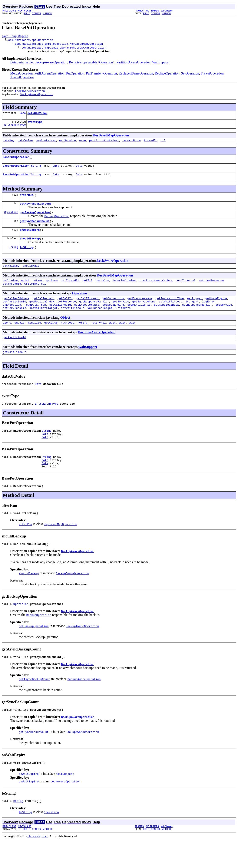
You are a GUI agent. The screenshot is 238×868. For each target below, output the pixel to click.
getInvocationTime (170, 312)
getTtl (88, 292)
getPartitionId (14, 315)
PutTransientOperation (101, 74)
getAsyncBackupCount (36, 211)
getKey (38, 292)
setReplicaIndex (166, 319)
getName (52, 292)
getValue (102, 292)
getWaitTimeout (170, 315)
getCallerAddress (16, 312)
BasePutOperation (16, 162)
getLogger (195, 312)
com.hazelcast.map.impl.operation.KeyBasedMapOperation (59, 44)
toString (26, 258)
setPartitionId (139, 319)
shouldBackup (30, 249)
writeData (123, 323)
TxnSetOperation (22, 78)
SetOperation (190, 74)
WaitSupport (161, 63)
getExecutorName (140, 312)
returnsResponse (211, 292)
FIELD (27, 14)
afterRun (26, 202)
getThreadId (70, 292)
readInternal (185, 292)
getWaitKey (11, 277)
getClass (51, 338)
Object (65, 333)
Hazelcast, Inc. (38, 864)
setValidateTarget (44, 323)
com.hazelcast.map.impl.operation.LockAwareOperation (64, 48)
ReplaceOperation (167, 74)
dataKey (9, 145)
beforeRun (10, 292)
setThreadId (12, 296)
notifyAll (98, 338)
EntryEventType (15, 129)
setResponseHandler (197, 319)
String (36, 171)
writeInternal (35, 296)
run (43, 319)
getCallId (65, 312)
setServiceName (14, 323)
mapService (67, 145)
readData (31, 319)
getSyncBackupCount (35, 230)
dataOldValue (37, 116)
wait (112, 338)
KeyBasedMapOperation (111, 139)
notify (82, 338)
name (82, 145)
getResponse (67, 315)
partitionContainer (104, 145)
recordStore (132, 145)
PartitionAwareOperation (133, 63)
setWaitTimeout (72, 323)
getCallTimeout (87, 312)
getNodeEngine (216, 312)
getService (121, 315)
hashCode (67, 338)
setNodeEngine (113, 319)
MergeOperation (21, 74)
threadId (151, 145)
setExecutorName (87, 319)
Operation (106, 63)
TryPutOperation (212, 74)
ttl (163, 145)
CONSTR (36, 14)
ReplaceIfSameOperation (136, 74)
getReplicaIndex (42, 315)
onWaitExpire (30, 239)
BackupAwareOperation (51, 63)
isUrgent (192, 315)
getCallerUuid (43, 312)
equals (19, 338)
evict (25, 292)
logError (209, 315)
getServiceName (144, 315)
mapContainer (46, 145)
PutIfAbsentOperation (49, 74)
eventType (35, 126)
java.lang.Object (15, 37)
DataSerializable (22, 63)
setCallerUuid (60, 319)
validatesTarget (100, 323)
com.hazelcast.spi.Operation (31, 40)
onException (12, 319)
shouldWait (31, 277)
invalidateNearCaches (156, 292)
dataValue (25, 145)
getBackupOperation (35, 221)
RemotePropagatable (83, 63)
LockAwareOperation (30, 93)
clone (7, 338)
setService (224, 319)
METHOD (47, 14)
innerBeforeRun (124, 292)
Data (23, 116)
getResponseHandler (94, 315)
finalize (34, 338)
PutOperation (75, 74)
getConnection (113, 312)
